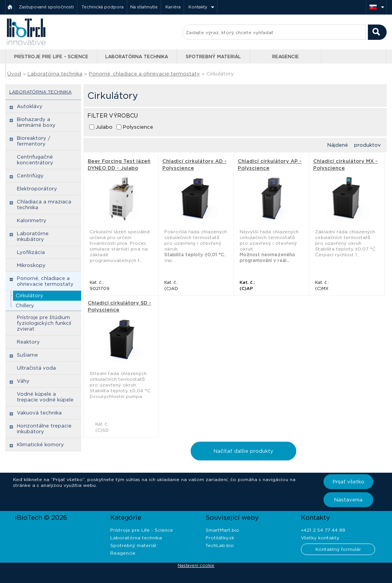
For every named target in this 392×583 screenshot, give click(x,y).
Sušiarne (27, 355)
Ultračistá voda (36, 368)
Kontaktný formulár (338, 549)
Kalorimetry (32, 220)
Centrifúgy (30, 176)
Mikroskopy (31, 265)
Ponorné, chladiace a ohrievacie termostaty (144, 74)
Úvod (14, 74)
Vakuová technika (39, 413)
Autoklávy (30, 106)
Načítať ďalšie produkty (243, 451)
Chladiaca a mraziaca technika (44, 205)
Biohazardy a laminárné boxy (36, 122)
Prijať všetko (349, 482)
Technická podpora (103, 7)
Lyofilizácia (31, 252)
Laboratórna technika (137, 56)
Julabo (104, 127)
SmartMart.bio (222, 530)
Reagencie (286, 56)
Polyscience (138, 127)
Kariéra (173, 7)
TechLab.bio (220, 545)
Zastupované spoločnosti (46, 7)
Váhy (23, 381)
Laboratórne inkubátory (33, 236)
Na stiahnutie (144, 7)
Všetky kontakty (320, 538)
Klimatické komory (40, 445)
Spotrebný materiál (213, 56)
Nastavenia (348, 500)
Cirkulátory (220, 74)
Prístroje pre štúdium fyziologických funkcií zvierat (44, 323)
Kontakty (198, 7)
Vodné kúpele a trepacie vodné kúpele (45, 397)
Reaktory (28, 342)
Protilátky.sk (220, 538)
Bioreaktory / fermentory (34, 141)
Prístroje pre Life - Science (51, 56)
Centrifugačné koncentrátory (35, 160)
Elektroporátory (37, 189)
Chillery (25, 305)
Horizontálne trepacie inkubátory (44, 429)
